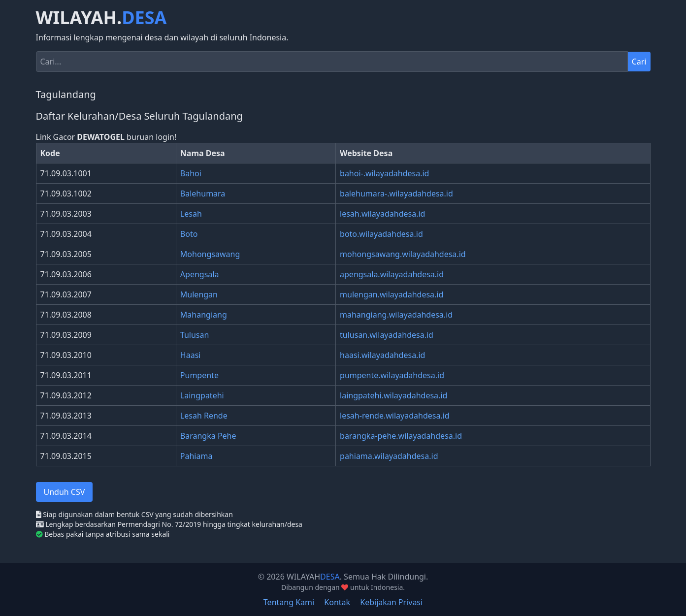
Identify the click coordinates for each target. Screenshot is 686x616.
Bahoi (191, 173)
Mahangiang (204, 315)
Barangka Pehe (208, 436)
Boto (189, 234)
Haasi (191, 355)
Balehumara (203, 194)
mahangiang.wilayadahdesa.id (396, 315)
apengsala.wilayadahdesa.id (392, 274)
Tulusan (195, 335)
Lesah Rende (204, 416)
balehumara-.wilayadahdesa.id (396, 194)
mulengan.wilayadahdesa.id (392, 294)
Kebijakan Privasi (391, 602)
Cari (639, 62)
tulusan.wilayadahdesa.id (387, 335)
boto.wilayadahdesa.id (381, 234)
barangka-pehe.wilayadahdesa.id (401, 436)
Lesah (191, 214)
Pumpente (199, 375)
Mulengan (199, 294)
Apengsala (200, 274)
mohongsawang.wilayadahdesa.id (403, 254)
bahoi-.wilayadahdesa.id (384, 173)
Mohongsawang (210, 254)
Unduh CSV (65, 492)
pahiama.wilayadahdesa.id (389, 456)
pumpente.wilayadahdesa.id (392, 375)
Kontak (337, 602)
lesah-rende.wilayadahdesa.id (395, 416)
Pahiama (196, 456)
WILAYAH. (101, 18)
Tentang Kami (289, 602)
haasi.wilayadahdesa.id (382, 355)
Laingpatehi (202, 395)
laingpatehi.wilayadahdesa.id (393, 395)
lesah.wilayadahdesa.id (382, 214)
